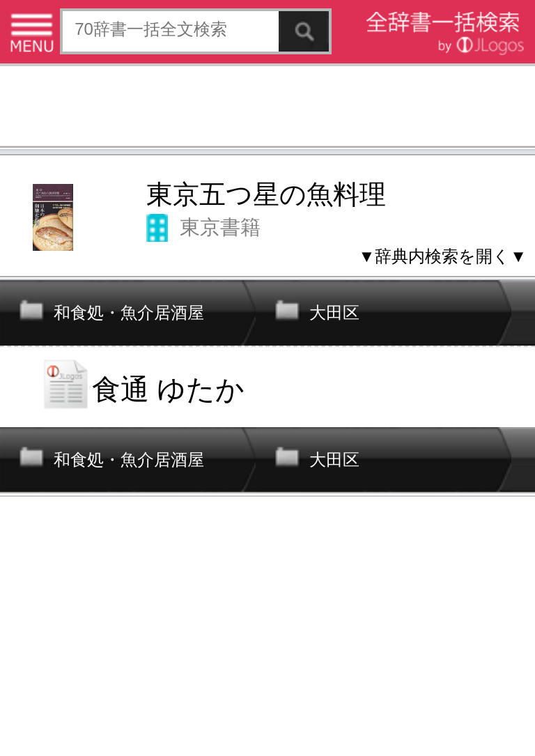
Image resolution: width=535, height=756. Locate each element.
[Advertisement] (267, 108)
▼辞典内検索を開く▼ (442, 256)
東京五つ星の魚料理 (266, 194)
